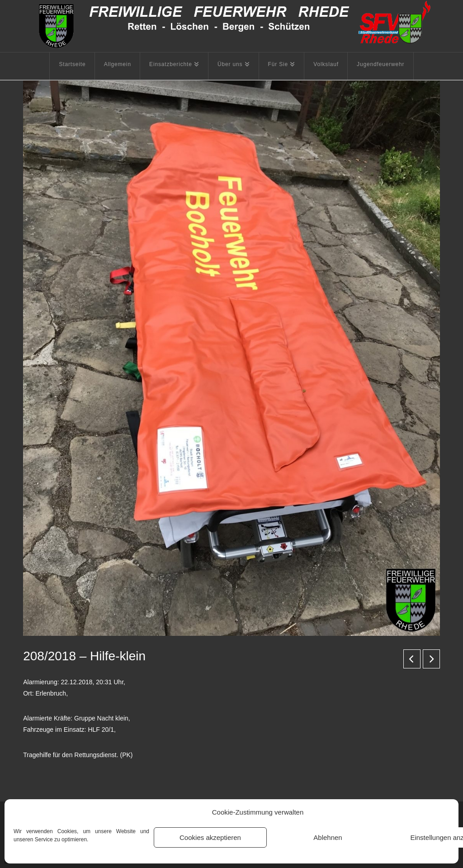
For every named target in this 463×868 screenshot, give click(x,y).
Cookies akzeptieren (210, 837)
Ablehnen (328, 837)
